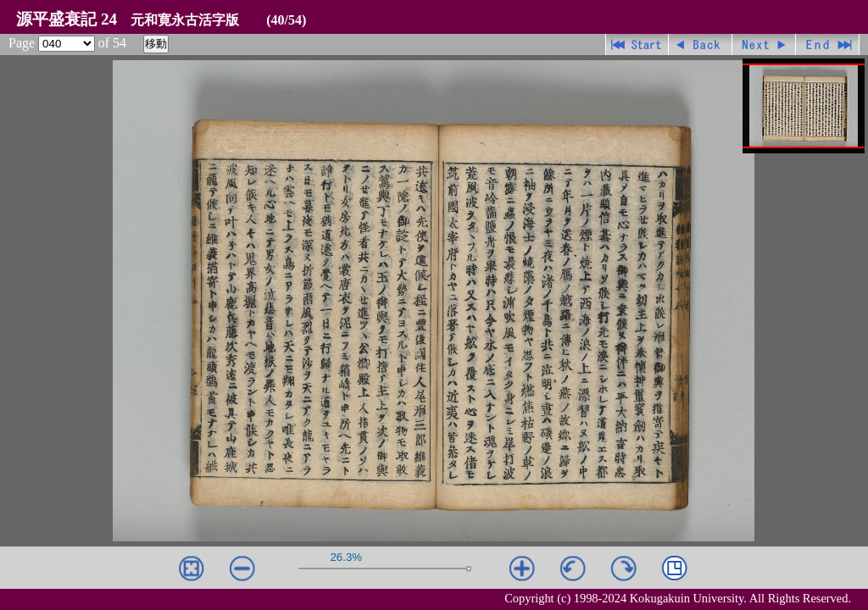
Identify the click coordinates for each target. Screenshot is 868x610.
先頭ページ (637, 44)
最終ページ (828, 44)
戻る (701, 44)
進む (764, 44)
